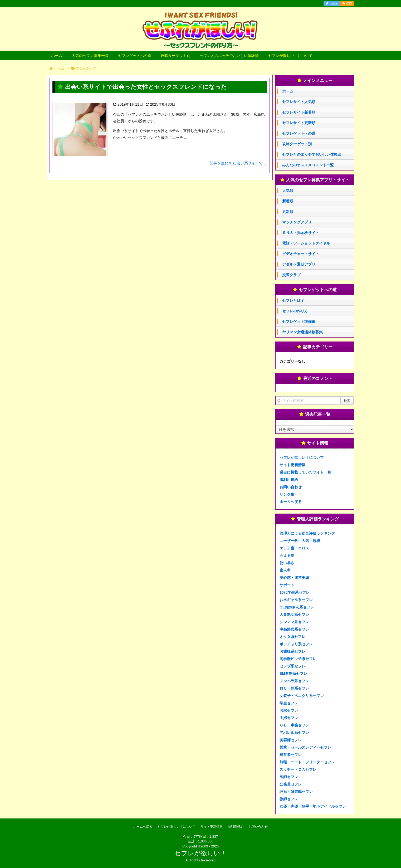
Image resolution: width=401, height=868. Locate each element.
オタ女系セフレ (292, 637)
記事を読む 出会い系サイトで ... (238, 163)
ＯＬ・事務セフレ (294, 725)
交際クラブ (291, 275)
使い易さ (287, 563)
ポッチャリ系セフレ (296, 644)
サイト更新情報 (292, 465)
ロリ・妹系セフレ (294, 688)
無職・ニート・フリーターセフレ (307, 762)
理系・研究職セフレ (296, 792)
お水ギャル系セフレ (296, 600)
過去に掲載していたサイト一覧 (305, 472)
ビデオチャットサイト (301, 254)
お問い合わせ (291, 487)
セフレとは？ (293, 300)
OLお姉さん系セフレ (297, 607)
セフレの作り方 (295, 311)
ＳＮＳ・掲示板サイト (301, 233)
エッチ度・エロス (294, 548)
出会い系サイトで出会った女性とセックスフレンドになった (146, 87)
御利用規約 (289, 480)
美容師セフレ (291, 740)
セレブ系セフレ (292, 666)
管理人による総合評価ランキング (307, 533)
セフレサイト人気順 (299, 102)
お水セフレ (289, 710)
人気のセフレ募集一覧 (90, 56)
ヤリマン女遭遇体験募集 (302, 332)
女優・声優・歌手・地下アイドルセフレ (313, 806)
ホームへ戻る (291, 502)
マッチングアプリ (297, 222)
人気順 (288, 191)
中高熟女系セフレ (294, 629)
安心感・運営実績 (294, 578)
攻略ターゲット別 (175, 56)
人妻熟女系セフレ (294, 615)
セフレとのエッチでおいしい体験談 (229, 56)
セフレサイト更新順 (299, 123)
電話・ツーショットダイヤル (306, 243)
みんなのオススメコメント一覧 (308, 165)
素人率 (285, 570)
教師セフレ (289, 799)
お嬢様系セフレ (292, 651)
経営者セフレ (291, 755)
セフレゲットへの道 (135, 56)
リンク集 (287, 494)
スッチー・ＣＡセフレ (298, 769)
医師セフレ (289, 777)
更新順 (288, 212)
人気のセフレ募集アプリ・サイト (318, 180)
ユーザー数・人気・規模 (300, 541)
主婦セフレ (289, 718)
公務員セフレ (291, 784)
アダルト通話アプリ (299, 264)
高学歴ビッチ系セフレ (298, 659)
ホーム (57, 56)
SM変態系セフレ (293, 674)
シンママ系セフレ (294, 622)
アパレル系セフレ (294, 733)
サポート (287, 585)
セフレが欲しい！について (290, 56)
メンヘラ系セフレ (294, 681)
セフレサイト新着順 (299, 112)
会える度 (287, 555)
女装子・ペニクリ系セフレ (302, 696)
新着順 (288, 201)
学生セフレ (289, 703)
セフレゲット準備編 (299, 321)
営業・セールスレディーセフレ (305, 747)
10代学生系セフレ (295, 592)
